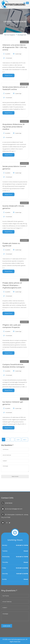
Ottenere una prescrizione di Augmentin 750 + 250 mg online (15, 47)
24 (24, 203)
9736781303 (9, 503)
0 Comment (8, 58)
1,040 (18, 440)
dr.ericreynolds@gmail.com (14, 509)
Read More (8, 75)
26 (24, 42)
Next (25, 440)
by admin (7, 54)
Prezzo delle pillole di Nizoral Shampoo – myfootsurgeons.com (12, 285)
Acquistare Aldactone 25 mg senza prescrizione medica (13, 127)
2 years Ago (17, 54)
